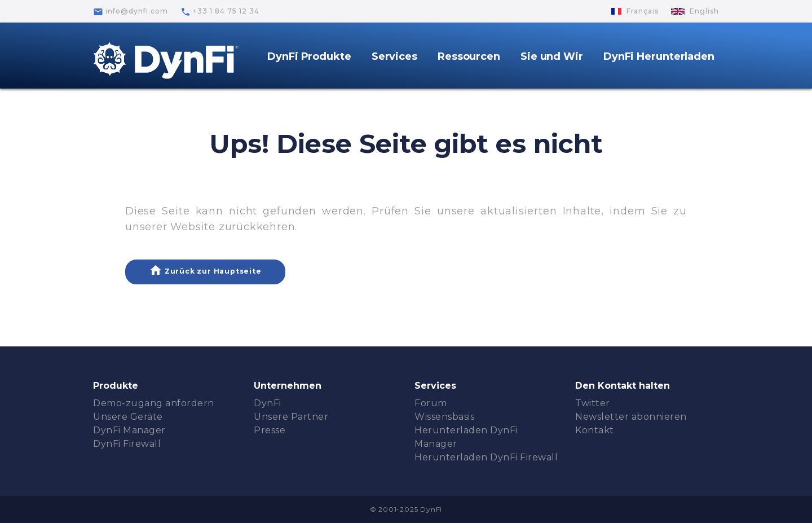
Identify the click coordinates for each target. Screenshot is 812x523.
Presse (270, 430)
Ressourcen (469, 56)
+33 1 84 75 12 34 (220, 12)
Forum (431, 403)
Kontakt (595, 430)
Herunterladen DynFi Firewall (486, 457)
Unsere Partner (291, 417)
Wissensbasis (444, 417)
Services (394, 56)
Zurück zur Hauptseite (205, 270)
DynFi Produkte (309, 56)
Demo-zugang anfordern (154, 403)
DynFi (268, 403)
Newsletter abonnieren (631, 417)
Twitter (593, 403)
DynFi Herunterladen (659, 56)
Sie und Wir (552, 56)
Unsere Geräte (128, 417)
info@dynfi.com (131, 12)
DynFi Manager (129, 430)
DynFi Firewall (127, 444)
